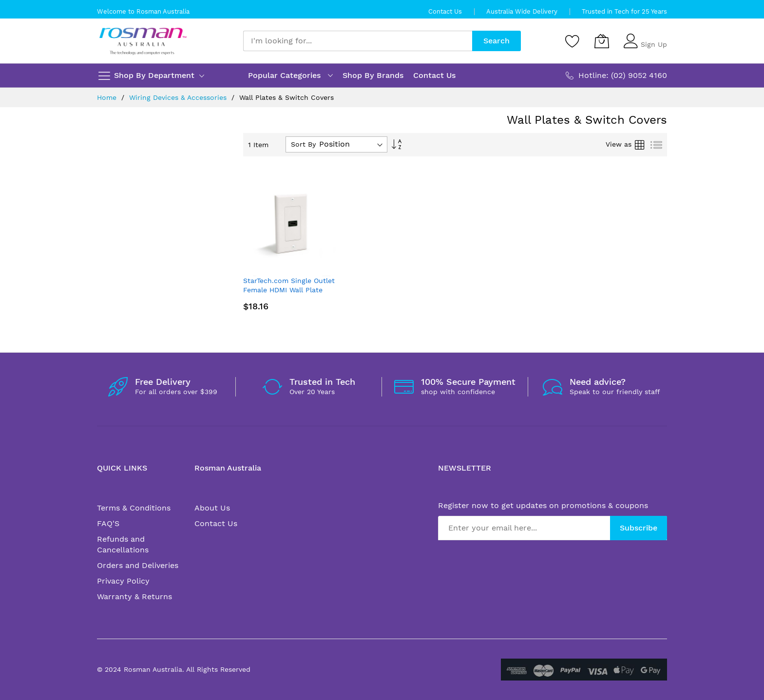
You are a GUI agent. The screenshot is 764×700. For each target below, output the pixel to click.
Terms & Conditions (134, 508)
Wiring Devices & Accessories (179, 97)
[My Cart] (602, 41)
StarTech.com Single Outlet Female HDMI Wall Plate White (289, 290)
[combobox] (358, 41)
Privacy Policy (123, 581)
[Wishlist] (573, 41)
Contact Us (445, 11)
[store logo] (143, 41)
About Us (212, 508)
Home (108, 97)
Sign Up (654, 44)
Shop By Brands (373, 75)
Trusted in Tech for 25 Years (624, 11)
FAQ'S (108, 523)
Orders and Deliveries (138, 565)
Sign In (652, 37)
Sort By (303, 144)
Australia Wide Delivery (522, 11)
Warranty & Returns (134, 596)
